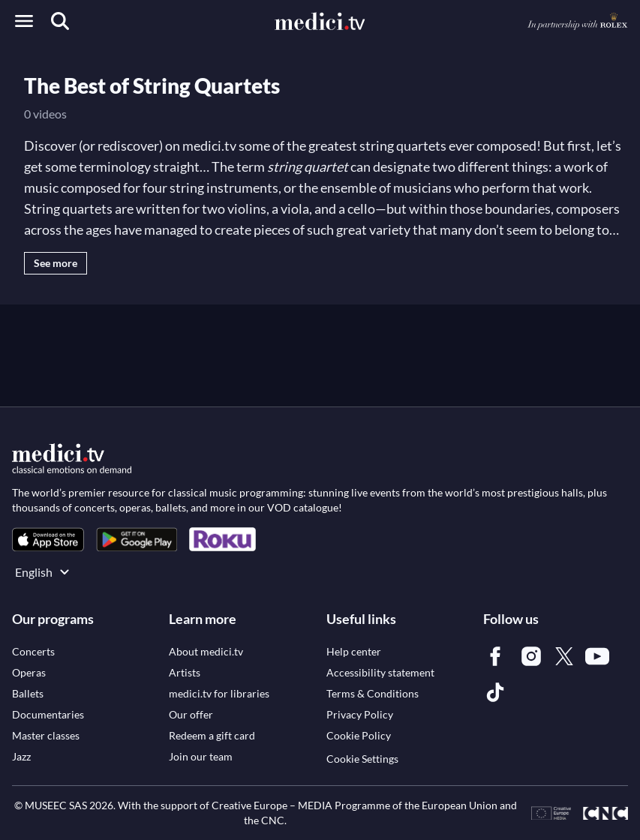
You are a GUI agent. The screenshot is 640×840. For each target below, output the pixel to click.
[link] (48, 540)
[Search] (60, 21)
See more (56, 263)
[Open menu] (24, 21)
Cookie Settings (362, 759)
